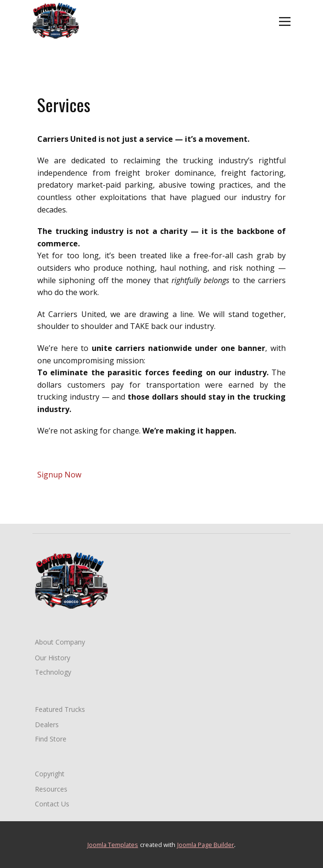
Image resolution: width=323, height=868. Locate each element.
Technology (53, 672)
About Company (60, 642)
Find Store (51, 739)
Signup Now (59, 475)
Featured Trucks (60, 709)
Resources (51, 789)
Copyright (50, 774)
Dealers (47, 725)
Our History (53, 658)
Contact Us (52, 804)
